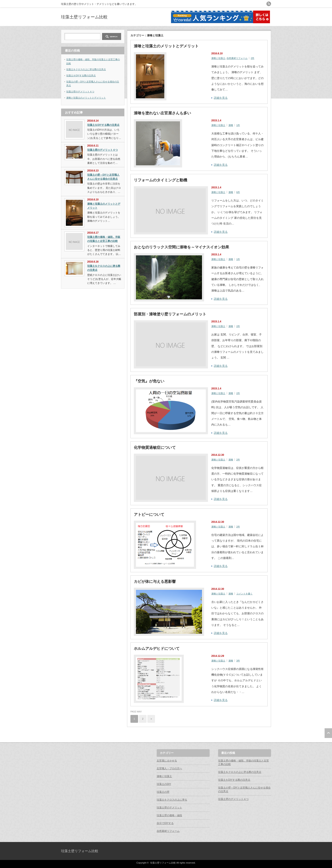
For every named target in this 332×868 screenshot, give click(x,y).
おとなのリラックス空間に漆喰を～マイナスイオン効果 (181, 247)
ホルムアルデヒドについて (157, 649)
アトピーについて (149, 515)
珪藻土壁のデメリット (169, 808)
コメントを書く (244, 594)
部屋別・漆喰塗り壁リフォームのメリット (170, 314)
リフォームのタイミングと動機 (160, 180)
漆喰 (231, 125)
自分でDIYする (165, 823)
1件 (238, 125)
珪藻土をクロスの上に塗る (172, 800)
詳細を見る (221, 98)
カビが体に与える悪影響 (155, 582)
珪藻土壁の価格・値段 (169, 815)
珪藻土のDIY (164, 784)
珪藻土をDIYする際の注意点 (81, 75)
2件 (252, 58)
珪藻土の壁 (163, 792)
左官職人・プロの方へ (169, 768)
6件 (238, 192)
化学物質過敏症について (155, 448)
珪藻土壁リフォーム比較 (84, 17)
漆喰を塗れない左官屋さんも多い (162, 113)
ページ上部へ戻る (328, 733)
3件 (238, 661)
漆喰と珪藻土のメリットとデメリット (166, 46)
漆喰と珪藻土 (218, 58)
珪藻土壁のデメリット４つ (80, 92)
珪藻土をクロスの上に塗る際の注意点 (86, 69)
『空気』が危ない (149, 381)
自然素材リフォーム (237, 58)
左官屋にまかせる (167, 761)
